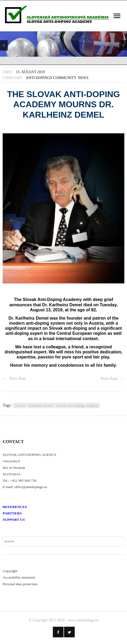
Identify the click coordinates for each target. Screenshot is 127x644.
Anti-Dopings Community (51, 78)
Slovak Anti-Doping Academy (77, 405)
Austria (20, 405)
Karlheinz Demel (41, 405)
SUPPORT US (14, 520)
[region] (63, 44)
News (83, 78)
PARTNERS (12, 513)
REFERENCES (15, 507)
